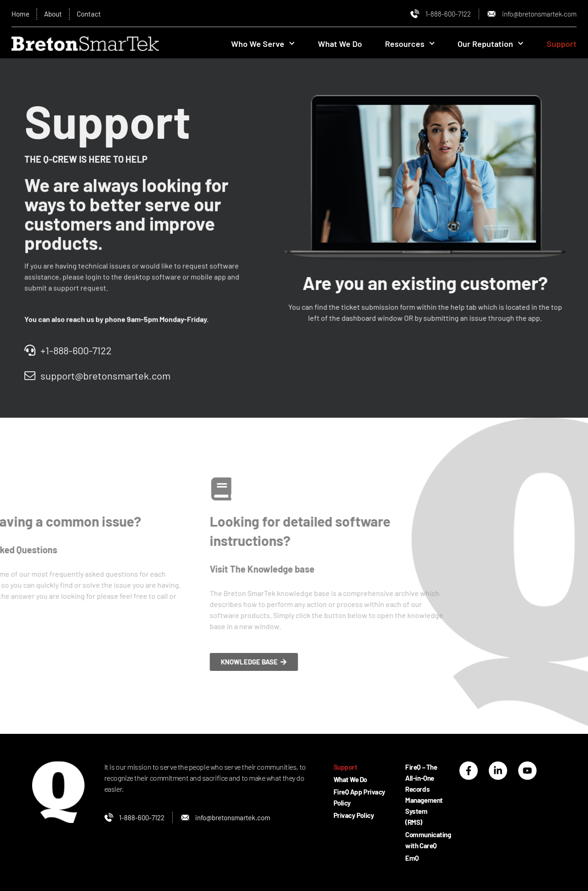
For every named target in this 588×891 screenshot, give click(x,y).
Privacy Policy (355, 815)
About (55, 14)
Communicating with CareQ (418, 840)
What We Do (340, 45)
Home (21, 14)
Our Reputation (491, 45)
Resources (410, 45)
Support (562, 45)
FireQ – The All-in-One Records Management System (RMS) (418, 794)
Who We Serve (263, 45)
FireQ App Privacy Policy (355, 797)
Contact (92, 14)
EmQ (412, 858)
